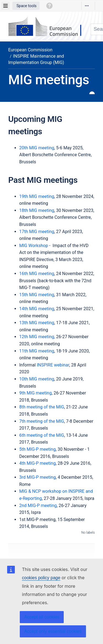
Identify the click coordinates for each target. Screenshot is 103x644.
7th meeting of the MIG (42, 421)
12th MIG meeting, (38, 337)
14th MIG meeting (37, 309)
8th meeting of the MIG (42, 407)
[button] (26, 6)
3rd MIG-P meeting (37, 477)
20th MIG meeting (37, 148)
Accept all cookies (42, 617)
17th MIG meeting (37, 232)
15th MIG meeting (37, 295)
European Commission (30, 50)
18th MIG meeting (37, 210)
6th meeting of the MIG (42, 435)
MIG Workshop (34, 246)
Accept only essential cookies (53, 631)
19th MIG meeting (37, 196)
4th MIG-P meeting (37, 463)
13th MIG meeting (37, 323)
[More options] (87, 6)
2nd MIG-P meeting (38, 506)
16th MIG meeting (37, 274)
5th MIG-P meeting (37, 449)
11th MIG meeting (37, 351)
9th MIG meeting (35, 393)
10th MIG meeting (37, 379)
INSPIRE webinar (53, 365)
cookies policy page (41, 578)
